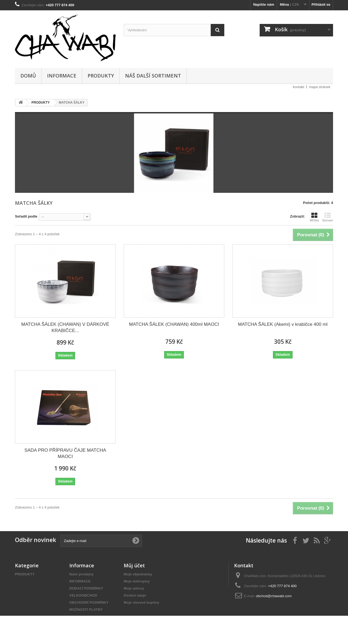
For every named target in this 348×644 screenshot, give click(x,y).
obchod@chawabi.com (274, 596)
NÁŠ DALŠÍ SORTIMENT (153, 76)
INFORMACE (62, 76)
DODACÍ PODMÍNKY (86, 588)
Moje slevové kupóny (142, 603)
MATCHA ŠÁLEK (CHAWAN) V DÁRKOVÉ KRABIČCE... (65, 327)
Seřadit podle (26, 216)
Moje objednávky (138, 574)
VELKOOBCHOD (83, 595)
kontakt (299, 87)
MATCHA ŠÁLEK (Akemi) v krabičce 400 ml (283, 324)
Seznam (328, 217)
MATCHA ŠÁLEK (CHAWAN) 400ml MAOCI (174, 324)
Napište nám (264, 4)
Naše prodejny (82, 574)
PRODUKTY (101, 76)
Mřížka (314, 217)
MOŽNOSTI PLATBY (86, 610)
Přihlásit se (321, 4)
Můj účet (134, 565)
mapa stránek (320, 87)
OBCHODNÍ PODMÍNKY (89, 603)
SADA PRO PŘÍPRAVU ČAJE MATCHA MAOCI (65, 453)
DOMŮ (28, 76)
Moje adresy (134, 588)
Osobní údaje (135, 595)
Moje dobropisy (137, 581)
